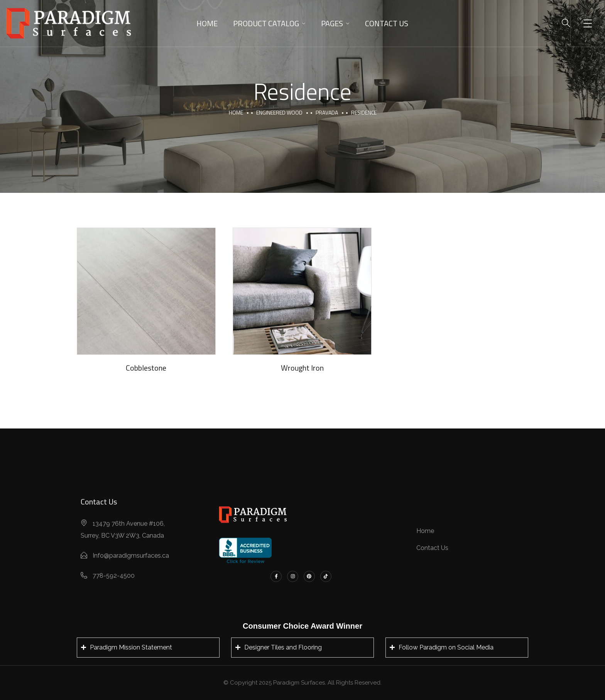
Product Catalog (266, 23)
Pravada (327, 112)
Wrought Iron (302, 368)
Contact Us (387, 23)
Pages (332, 23)
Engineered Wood (279, 112)
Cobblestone (146, 368)
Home (207, 23)
